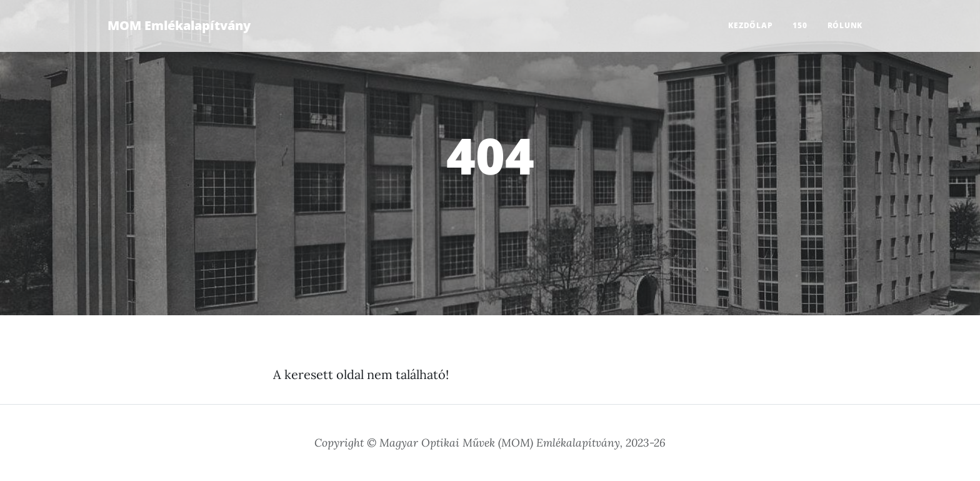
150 (800, 25)
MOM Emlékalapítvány (179, 25)
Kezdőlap (750, 25)
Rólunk (845, 25)
